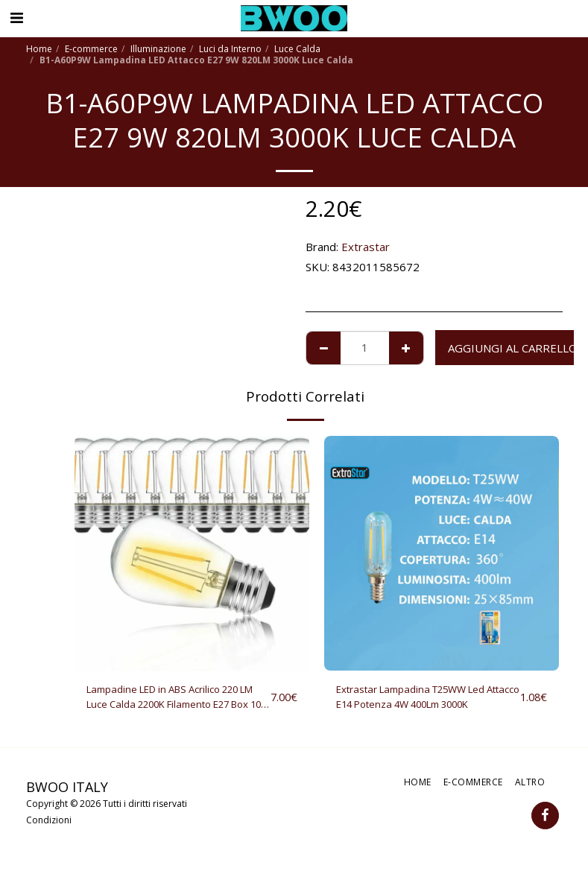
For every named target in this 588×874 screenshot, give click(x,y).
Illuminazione (158, 49)
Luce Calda (297, 49)
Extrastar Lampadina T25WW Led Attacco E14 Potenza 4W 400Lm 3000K (423, 700)
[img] (192, 553)
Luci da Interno (230, 49)
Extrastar (366, 247)
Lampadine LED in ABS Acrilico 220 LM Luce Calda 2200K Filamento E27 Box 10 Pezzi (174, 700)
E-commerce (91, 49)
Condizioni (49, 824)
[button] (16, 18)
